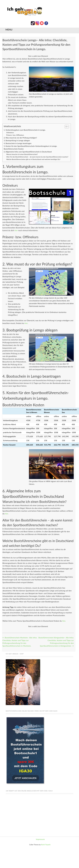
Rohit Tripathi (46, 845)
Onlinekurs (10, 133)
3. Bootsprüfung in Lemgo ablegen (17, 140)
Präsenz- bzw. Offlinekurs (15, 135)
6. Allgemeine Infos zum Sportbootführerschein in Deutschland (28, 152)
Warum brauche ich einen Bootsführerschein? (22, 154)
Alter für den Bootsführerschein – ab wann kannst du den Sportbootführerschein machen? (37, 157)
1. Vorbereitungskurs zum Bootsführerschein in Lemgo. (25, 130)
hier (16, 230)
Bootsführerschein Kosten (14, 149)
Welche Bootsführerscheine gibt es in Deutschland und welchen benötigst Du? (33, 159)
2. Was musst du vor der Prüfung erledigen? (20, 138)
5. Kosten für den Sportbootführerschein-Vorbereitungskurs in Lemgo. (30, 146)
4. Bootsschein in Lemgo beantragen (18, 143)
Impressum (40, 839)
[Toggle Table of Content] (66, 127)
